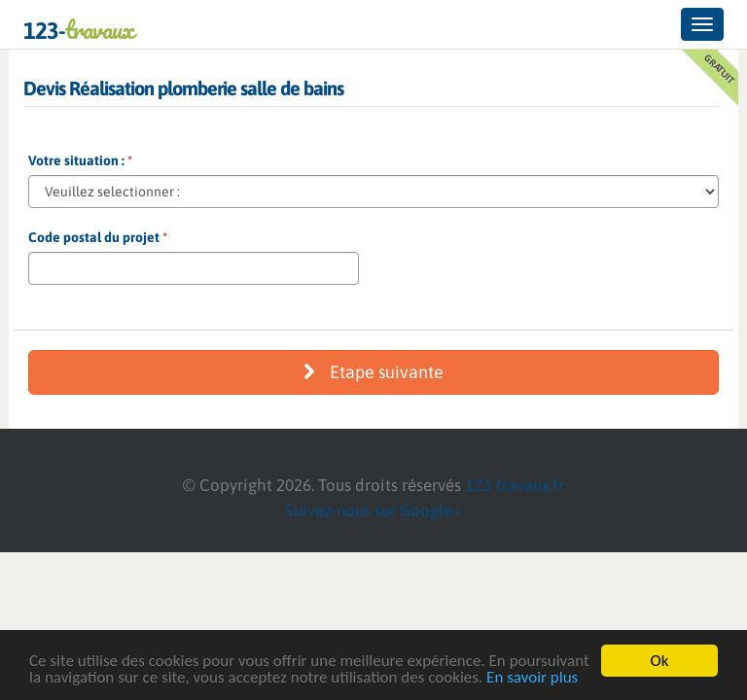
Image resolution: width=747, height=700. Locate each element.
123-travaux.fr (515, 485)
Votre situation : (80, 160)
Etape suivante (373, 372)
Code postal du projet (98, 237)
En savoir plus (532, 678)
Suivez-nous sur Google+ (373, 510)
